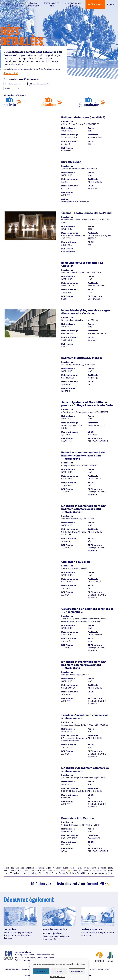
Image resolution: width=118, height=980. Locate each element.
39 (15, 871)
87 (78, 873)
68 (11, 873)
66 (112, 871)
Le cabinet (19, 4)
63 (101, 871)
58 (84, 871)
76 (39, 873)
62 (98, 871)
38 (12, 871)
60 (91, 871)
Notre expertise (34, 4)
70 (18, 873)
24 (74, 868)
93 (100, 873)
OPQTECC (99, 957)
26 (81, 868)
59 (87, 871)
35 (112, 868)
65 (109, 871)
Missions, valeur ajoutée (73, 4)
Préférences (77, 971)
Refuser (59, 971)
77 (42, 873)
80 (53, 873)
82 (60, 873)
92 (96, 873)
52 (62, 871)
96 (111, 873)
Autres (65, 199)
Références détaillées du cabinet (96, 970)
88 (82, 873)
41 (22, 871)
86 (74, 873)
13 (37, 868)
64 (105, 871)
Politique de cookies (58, 977)
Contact (112, 4)
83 (64, 873)
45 (37, 871)
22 (67, 868)
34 (109, 868)
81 (57, 873)
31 (99, 868)
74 (32, 873)
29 (92, 868)
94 (103, 873)
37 (8, 871)
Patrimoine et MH (52, 4)
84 (67, 873)
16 (47, 868)
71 (22, 873)
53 (65, 871)
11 (30, 868)
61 (94, 871)
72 (25, 873)
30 (95, 868)
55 (73, 871)
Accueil (6, 4)
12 (33, 868)
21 (64, 868)
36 (5, 871)
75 (35, 873)
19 (57, 868)
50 (55, 871)
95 (107, 873)
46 (40, 871)
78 (46, 873)
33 (105, 868)
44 (33, 871)
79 (49, 873)
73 (28, 873)
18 (53, 868)
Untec (110, 957)
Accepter (41, 971)
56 (76, 871)
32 (102, 868)
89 (85, 873)
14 (40, 868)
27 (85, 868)
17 (50, 868)
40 (19, 871)
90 (89, 873)
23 (71, 868)
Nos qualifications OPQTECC (18, 970)
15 (43, 868)
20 (60, 868)
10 (27, 868)
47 (44, 871)
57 (80, 871)
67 (7, 873)
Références (94, 4)
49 (51, 871)
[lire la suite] (11, 73)
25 (78, 868)
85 (71, 873)
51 (58, 871)
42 (26, 871)
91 (93, 873)
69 (15, 873)
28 (88, 868)
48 (48, 871)
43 (29, 871)
